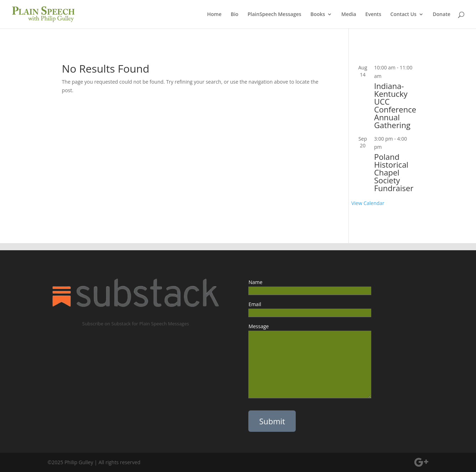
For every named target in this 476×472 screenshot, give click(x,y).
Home (214, 15)
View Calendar (368, 203)
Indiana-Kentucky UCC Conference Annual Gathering (395, 105)
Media (349, 15)
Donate (442, 15)
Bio (234, 15)
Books (318, 15)
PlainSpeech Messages (275, 15)
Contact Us (403, 15)
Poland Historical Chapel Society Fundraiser (394, 172)
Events (373, 15)
